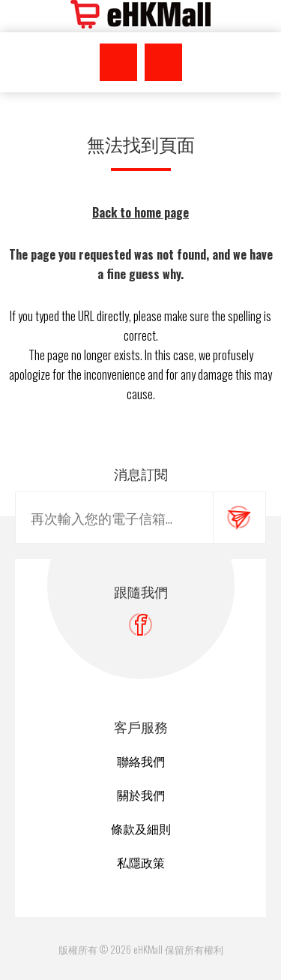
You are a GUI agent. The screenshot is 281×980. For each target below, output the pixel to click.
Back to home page (140, 212)
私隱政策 (141, 862)
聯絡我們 (141, 761)
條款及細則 (141, 828)
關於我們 (141, 795)
